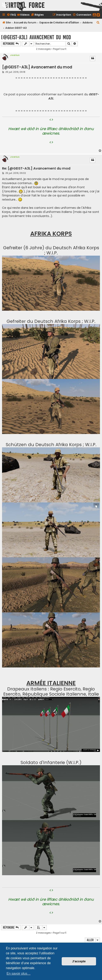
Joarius (15, 55)
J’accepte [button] (79, 961)
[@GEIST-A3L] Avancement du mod (36, 37)
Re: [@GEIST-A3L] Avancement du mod (36, 168)
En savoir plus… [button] (19, 974)
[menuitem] (11, 15)
